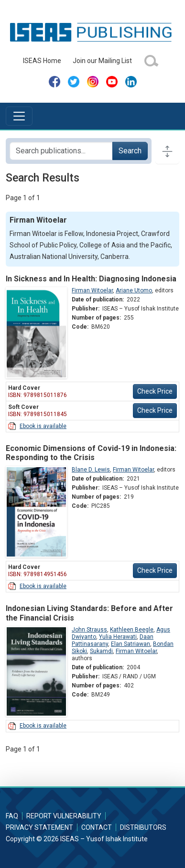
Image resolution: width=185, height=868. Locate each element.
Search (130, 151)
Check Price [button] (155, 391)
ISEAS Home (42, 61)
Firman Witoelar (92, 290)
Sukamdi (101, 651)
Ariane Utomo (134, 290)
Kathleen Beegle (132, 630)
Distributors (143, 827)
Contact (97, 827)
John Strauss (89, 630)
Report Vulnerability (64, 816)
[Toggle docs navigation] (167, 151)
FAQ (12, 816)
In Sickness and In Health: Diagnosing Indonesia (91, 279)
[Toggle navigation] (19, 116)
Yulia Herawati (118, 637)
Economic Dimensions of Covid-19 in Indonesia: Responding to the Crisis (91, 453)
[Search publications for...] (61, 151)
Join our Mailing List (102, 61)
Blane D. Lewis (91, 470)
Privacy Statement (39, 827)
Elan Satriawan (131, 644)
